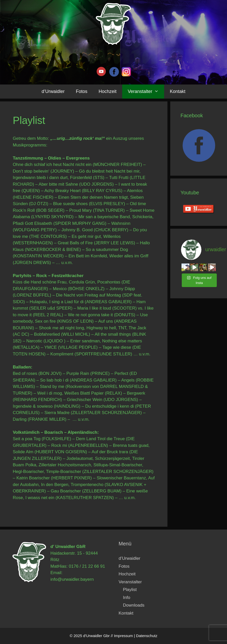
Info (127, 598)
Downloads (134, 605)
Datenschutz (147, 636)
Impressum (123, 636)
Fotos (82, 91)
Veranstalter (146, 92)
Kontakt (178, 91)
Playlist (130, 590)
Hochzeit (108, 91)
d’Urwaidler (53, 91)
